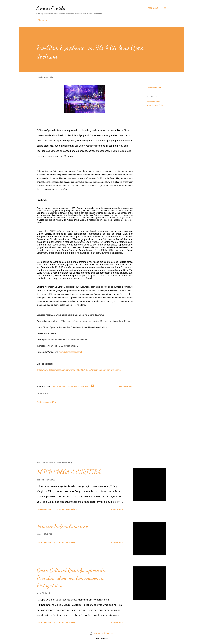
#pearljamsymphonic (155, 105)
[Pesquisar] (153, 8)
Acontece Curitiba (51, 8)
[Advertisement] (81, 429)
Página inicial (43, 20)
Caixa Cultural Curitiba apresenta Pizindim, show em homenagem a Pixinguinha (71, 578)
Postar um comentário (47, 402)
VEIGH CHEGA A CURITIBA (69, 472)
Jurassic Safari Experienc (62, 526)
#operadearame (153, 102)
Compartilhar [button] (154, 87)
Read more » (117, 509)
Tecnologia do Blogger (102, 633)
